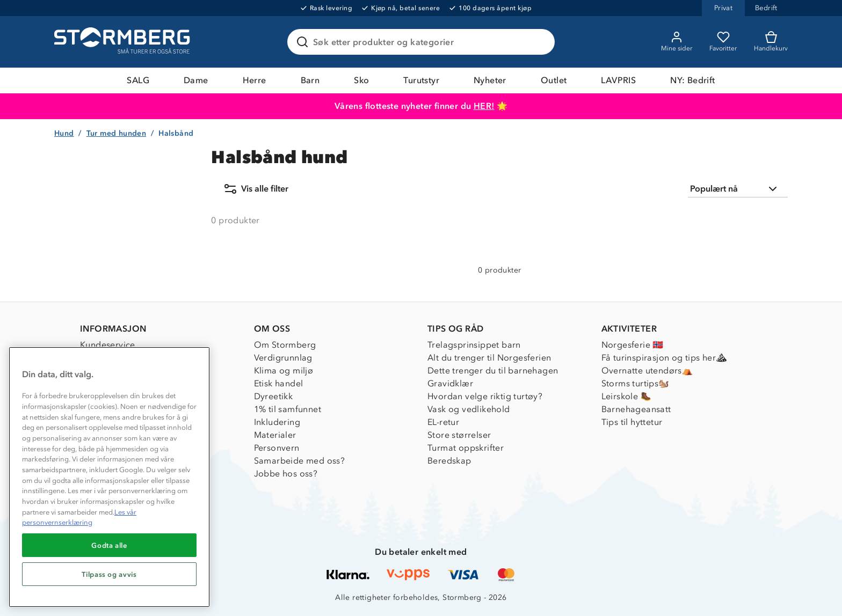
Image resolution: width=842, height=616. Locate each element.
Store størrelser (459, 435)
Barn (310, 80)
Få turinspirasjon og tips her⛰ (664, 358)
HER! (484, 106)
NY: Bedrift (692, 80)
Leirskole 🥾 (626, 396)
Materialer (275, 435)
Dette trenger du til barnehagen (493, 371)
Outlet (554, 80)
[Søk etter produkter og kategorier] (423, 42)
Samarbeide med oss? (300, 461)
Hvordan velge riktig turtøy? (485, 396)
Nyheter (490, 80)
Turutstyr (421, 80)
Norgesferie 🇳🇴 (633, 345)
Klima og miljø (284, 371)
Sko (361, 80)
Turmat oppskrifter (466, 448)
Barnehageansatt (636, 409)
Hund (64, 133)
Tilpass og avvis (109, 574)
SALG (138, 80)
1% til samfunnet (288, 409)
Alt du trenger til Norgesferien (489, 358)
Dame (196, 80)
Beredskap (449, 461)
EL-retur (443, 422)
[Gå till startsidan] (124, 42)
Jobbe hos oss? (286, 474)
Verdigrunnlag (283, 358)
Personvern (277, 448)
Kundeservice (108, 345)
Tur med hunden (117, 133)
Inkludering (277, 422)
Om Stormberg (285, 345)
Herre (255, 80)
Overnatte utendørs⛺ (647, 371)
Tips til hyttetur (632, 422)
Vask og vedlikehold (469, 409)
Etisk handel (279, 383)
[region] (109, 477)
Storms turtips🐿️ (636, 383)
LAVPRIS (618, 80)
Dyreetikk (274, 396)
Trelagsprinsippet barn (474, 345)
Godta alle (109, 545)
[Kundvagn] (771, 42)
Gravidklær (450, 383)
